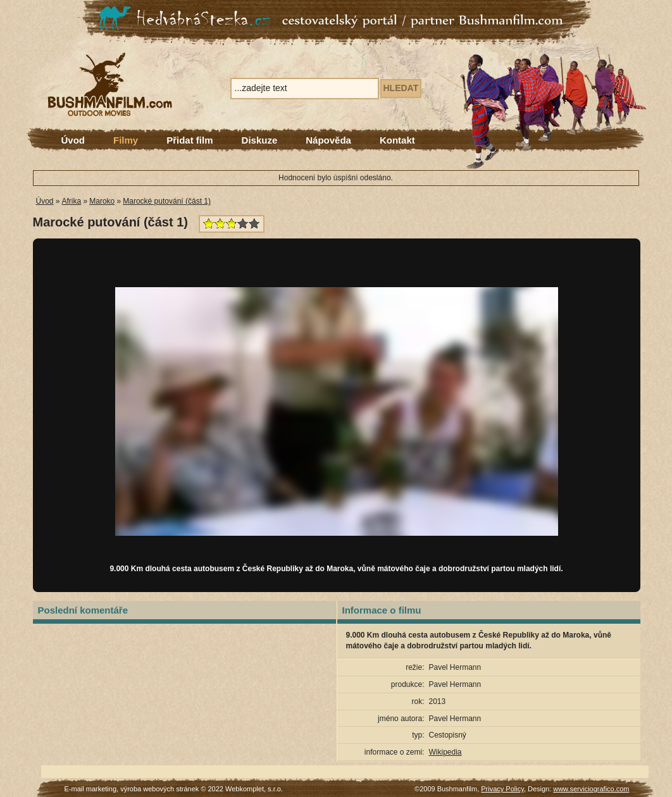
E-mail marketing (91, 789)
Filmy (126, 140)
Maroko (102, 201)
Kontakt (397, 140)
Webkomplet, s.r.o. (254, 789)
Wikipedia (445, 752)
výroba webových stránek (159, 789)
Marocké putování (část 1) (167, 201)
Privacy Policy (502, 789)
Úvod (73, 140)
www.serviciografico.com (591, 789)
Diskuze (260, 140)
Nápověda (328, 140)
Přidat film (190, 140)
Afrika (72, 201)
